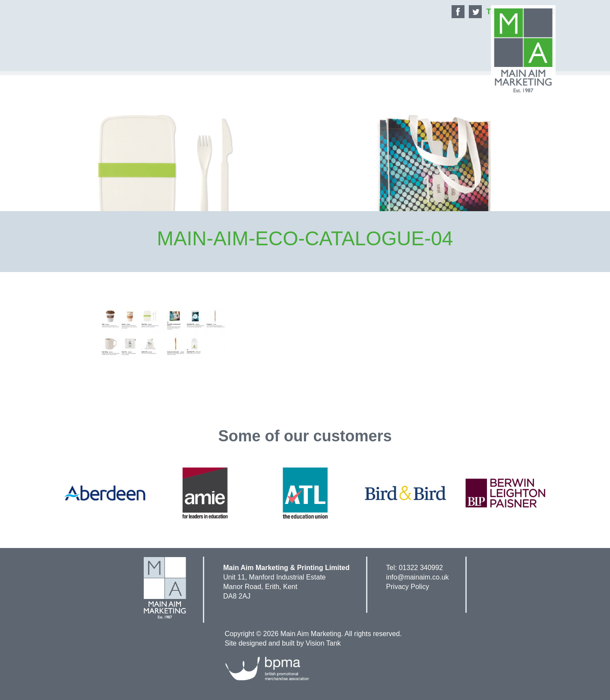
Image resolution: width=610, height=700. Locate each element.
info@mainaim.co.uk (417, 577)
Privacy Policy (408, 587)
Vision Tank (323, 643)
